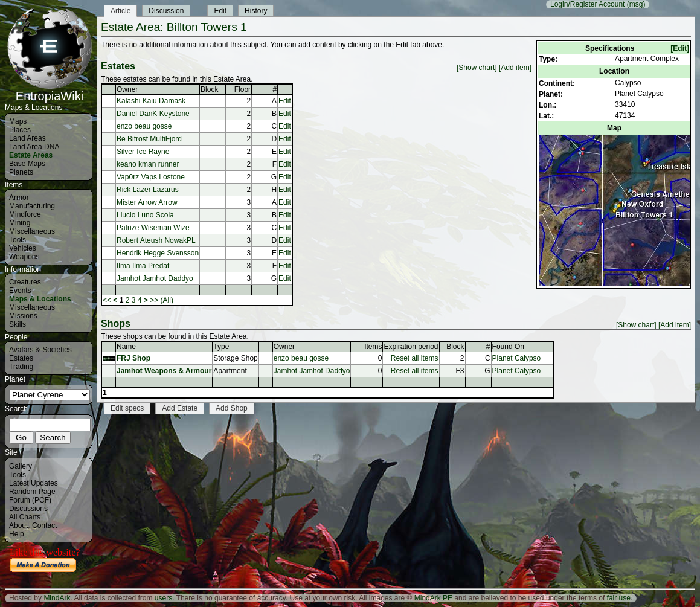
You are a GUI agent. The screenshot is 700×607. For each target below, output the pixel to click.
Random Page (32, 492)
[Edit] (680, 48)
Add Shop (232, 408)
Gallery (21, 466)
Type (221, 347)
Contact (44, 525)
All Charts (25, 517)
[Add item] (515, 68)
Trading (21, 367)
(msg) (636, 4)
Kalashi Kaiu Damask (151, 101)
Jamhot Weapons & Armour (164, 371)
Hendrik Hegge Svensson (158, 253)
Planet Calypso (517, 358)
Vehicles (23, 248)
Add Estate (180, 408)
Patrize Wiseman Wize (153, 228)
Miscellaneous (32, 231)
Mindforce (25, 214)
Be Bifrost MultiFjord (149, 139)
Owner (127, 89)
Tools (18, 240)
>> (154, 300)
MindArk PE (433, 598)
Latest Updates (34, 483)
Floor (242, 89)
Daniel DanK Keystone (153, 114)
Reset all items (415, 358)
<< (107, 300)
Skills (18, 324)
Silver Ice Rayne (143, 152)
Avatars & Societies (40, 350)
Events (20, 291)
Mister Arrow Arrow (147, 202)
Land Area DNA (34, 147)
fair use (619, 598)
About (18, 525)
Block (209, 89)
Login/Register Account (587, 4)
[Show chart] (477, 68)
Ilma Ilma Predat (143, 266)
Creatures (25, 282)
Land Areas (27, 138)
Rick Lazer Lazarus (148, 190)
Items (373, 347)
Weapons (24, 257)
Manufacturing (32, 206)
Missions (23, 316)
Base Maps (27, 164)
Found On (508, 347)
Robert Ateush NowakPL (156, 240)
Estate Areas (31, 155)
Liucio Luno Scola (145, 215)
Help (17, 534)
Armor (19, 198)
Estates (21, 358)
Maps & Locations (40, 299)
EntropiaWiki (50, 91)
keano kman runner (148, 164)
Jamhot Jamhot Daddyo (155, 278)
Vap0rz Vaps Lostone (151, 177)
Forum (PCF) (30, 500)
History (256, 11)
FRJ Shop (133, 358)
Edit (220, 11)
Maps (18, 121)
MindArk (57, 598)
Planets (21, 172)
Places (20, 130)
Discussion (166, 11)
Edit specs (127, 408)
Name (126, 347)
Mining (20, 223)
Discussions (28, 509)
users (163, 598)
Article (120, 11)
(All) (167, 300)
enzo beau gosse (144, 126)
